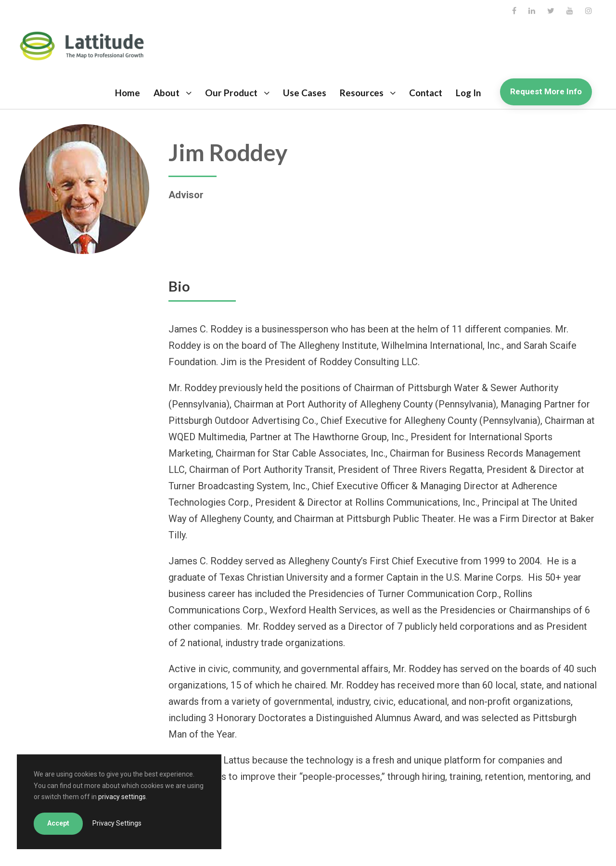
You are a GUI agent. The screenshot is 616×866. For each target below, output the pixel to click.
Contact (426, 93)
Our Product (231, 93)
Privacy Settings (117, 823)
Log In (468, 93)
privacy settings (122, 797)
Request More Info (546, 91)
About (167, 93)
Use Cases (305, 93)
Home (128, 93)
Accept (58, 823)
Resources (362, 93)
